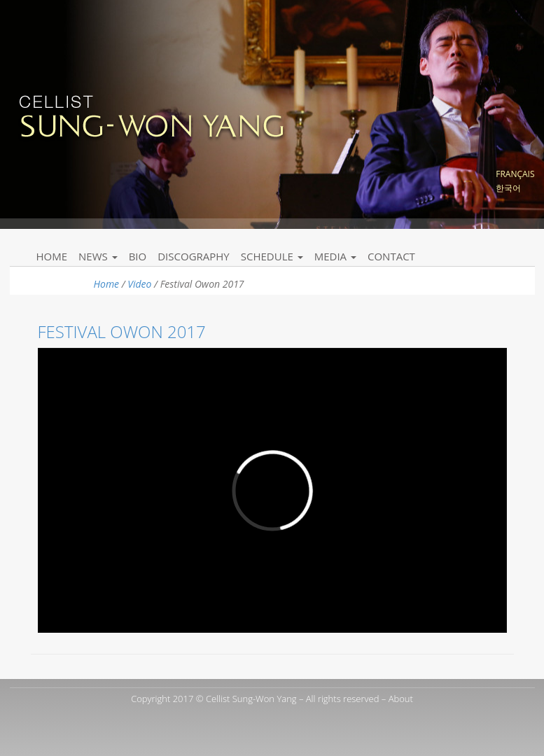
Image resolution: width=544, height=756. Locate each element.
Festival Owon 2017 (122, 331)
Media (335, 256)
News (98, 256)
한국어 (508, 188)
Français (515, 174)
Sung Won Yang (151, 115)
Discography (194, 256)
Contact (391, 256)
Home (52, 256)
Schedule (272, 256)
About (401, 699)
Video (139, 284)
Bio (138, 256)
